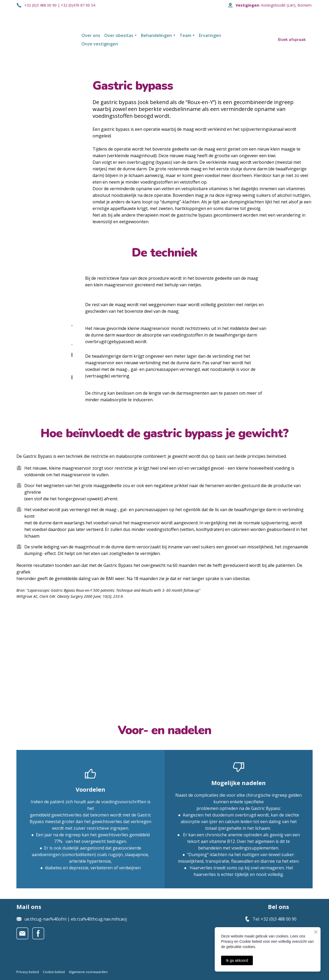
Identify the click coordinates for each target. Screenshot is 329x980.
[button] (292, 40)
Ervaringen (210, 35)
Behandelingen (156, 35)
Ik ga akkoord (237, 960)
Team (185, 35)
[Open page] (45, 40)
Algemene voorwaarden (88, 972)
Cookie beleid (54, 972)
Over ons (91, 35)
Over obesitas (119, 35)
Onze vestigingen (100, 44)
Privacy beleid (28, 972)
